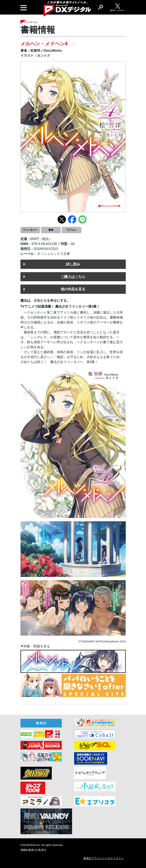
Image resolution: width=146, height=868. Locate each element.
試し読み (73, 264)
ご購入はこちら (73, 277)
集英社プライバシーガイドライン (104, 858)
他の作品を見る (73, 289)
